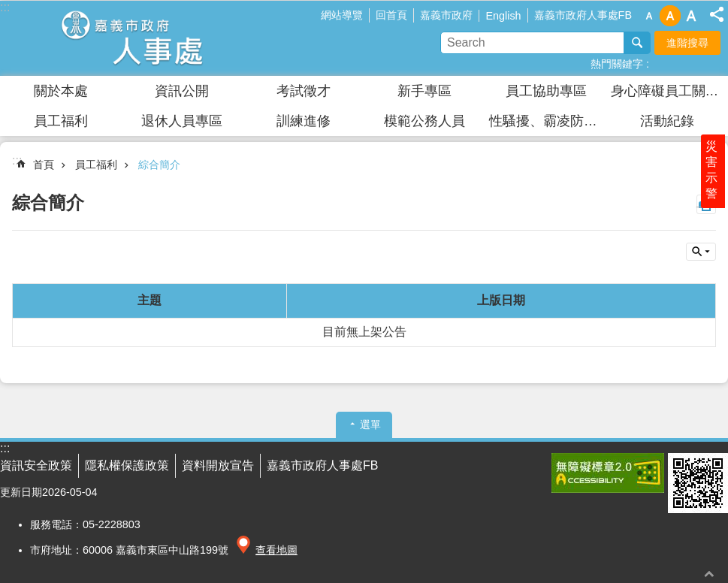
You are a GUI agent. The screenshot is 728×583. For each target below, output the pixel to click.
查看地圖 (276, 550)
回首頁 (391, 15)
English (503, 16)
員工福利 (61, 121)
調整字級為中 (670, 16)
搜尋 (637, 43)
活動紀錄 (667, 121)
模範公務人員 (424, 121)
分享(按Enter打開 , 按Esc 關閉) (717, 14)
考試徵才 (304, 91)
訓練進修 (304, 121)
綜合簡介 (159, 165)
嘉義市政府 (446, 15)
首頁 (44, 165)
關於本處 (61, 91)
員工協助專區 (546, 91)
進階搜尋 (687, 43)
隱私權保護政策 (127, 465)
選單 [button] (370, 424)
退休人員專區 (182, 121)
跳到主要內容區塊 (8, 8)
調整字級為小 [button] (649, 16)
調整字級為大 (691, 16)
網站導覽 (342, 15)
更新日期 (21, 492)
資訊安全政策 (36, 465)
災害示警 (714, 186)
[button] (608, 473)
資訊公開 (182, 91)
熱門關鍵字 (617, 64)
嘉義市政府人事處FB (583, 15)
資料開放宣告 (218, 465)
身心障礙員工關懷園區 (670, 91)
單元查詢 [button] (701, 252)
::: (17, 160)
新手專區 (424, 91)
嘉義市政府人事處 (131, 38)
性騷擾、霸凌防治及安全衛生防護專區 (548, 121)
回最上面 (709, 574)
